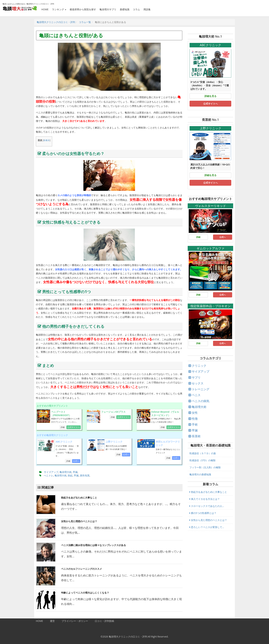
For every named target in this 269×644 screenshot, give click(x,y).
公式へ (76, 461)
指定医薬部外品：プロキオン (210, 306)
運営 (52, 621)
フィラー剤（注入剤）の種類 (205, 467)
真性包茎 (85, 475)
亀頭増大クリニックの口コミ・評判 (128, 637)
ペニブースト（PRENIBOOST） (61, 413)
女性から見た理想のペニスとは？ (79, 521)
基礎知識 (125, 9)
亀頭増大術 (66, 472)
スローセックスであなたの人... (207, 506)
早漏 (75, 472)
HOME (45, 9)
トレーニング (201, 389)
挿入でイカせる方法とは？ (205, 499)
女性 (195, 413)
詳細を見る (210, 96)
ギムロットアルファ (210, 248)
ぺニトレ (49, 475)
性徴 (195, 419)
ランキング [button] (59, 9)
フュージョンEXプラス (113, 412)
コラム (136, 9)
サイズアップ (51, 472)
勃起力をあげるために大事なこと (79, 498)
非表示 (46, 140)
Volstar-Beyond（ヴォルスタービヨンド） (165, 413)
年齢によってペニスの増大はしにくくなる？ (85, 593)
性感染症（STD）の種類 (202, 460)
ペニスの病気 (201, 401)
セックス (198, 383)
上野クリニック (114, 442)
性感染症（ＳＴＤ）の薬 (203, 453)
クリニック (199, 366)
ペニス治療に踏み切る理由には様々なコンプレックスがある (93, 545)
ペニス (196, 395)
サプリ (196, 377)
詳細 (63, 427)
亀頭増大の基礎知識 (200, 474)
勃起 (70, 475)
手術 (195, 424)
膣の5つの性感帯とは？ (203, 513)
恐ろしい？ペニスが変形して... (207, 527)
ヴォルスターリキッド (210, 206)
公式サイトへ (74, 427)
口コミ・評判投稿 (104, 621)
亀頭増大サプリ (108, 9)
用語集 (147, 9)
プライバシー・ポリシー (75, 621)
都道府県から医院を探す (83, 9)
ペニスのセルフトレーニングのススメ (81, 569)
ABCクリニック (64, 442)
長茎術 (196, 436)
